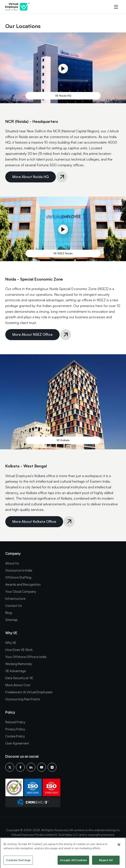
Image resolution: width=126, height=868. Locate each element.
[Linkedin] (31, 767)
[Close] (119, 846)
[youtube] (41, 767)
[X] (10, 767)
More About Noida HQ (31, 178)
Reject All (106, 862)
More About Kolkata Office (34, 523)
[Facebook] (20, 767)
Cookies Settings (18, 862)
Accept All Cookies (73, 862)
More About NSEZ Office (32, 336)
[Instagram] (52, 767)
